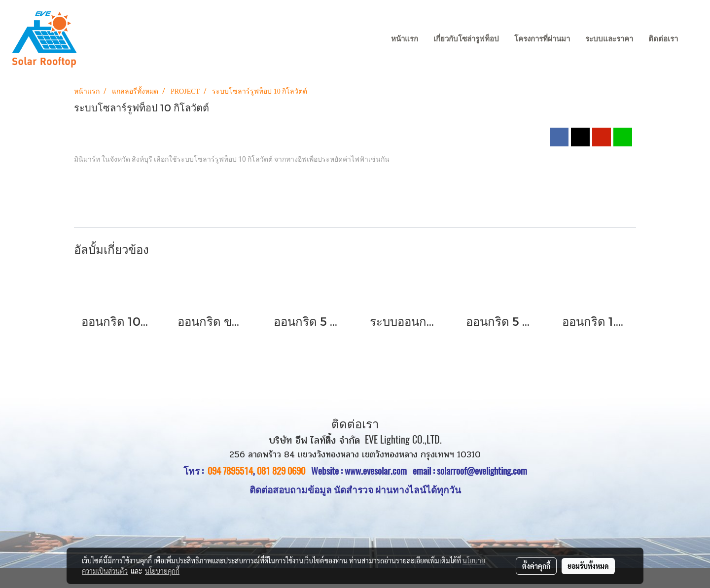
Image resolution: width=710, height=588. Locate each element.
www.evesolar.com (379, 471)
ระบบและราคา (609, 39)
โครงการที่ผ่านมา (542, 39)
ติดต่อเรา (663, 39)
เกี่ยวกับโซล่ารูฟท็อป (466, 39)
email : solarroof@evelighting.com (470, 471)
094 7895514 (230, 471)
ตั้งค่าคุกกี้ (536, 566)
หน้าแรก (405, 39)
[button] (695, 39)
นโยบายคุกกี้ (162, 571)
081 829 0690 (281, 471)
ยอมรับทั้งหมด (588, 566)
